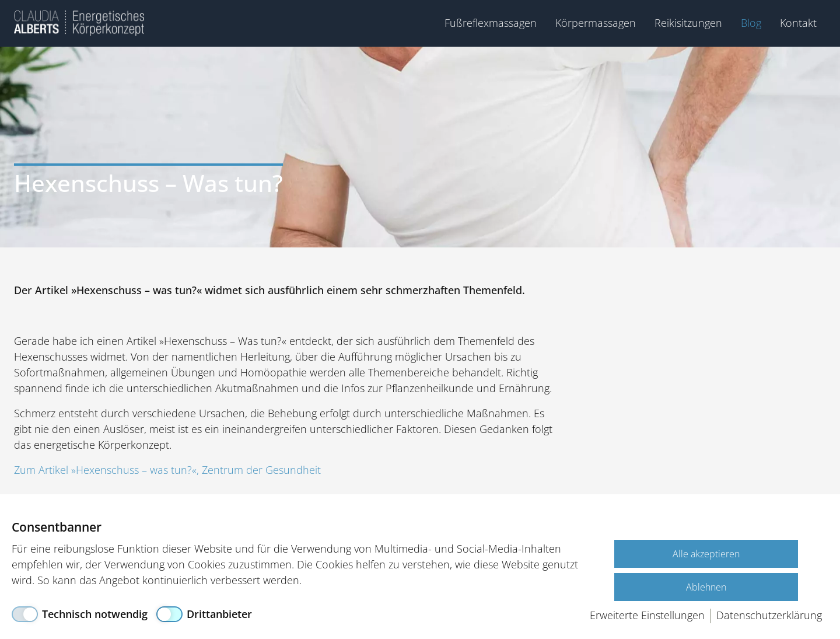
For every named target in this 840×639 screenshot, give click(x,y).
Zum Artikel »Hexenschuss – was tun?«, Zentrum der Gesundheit (167, 470)
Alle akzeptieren (706, 554)
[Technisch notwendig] (80, 614)
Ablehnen (706, 587)
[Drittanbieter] (204, 614)
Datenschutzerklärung (769, 615)
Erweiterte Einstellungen (647, 615)
